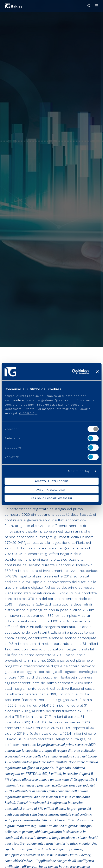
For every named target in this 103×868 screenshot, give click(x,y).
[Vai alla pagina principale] (13, 6)
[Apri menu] (97, 6)
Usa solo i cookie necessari (51, 498)
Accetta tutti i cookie (51, 481)
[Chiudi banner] (97, 372)
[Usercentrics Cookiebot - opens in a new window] (72, 372)
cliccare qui (28, 413)
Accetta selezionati (51, 490)
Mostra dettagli (80, 471)
